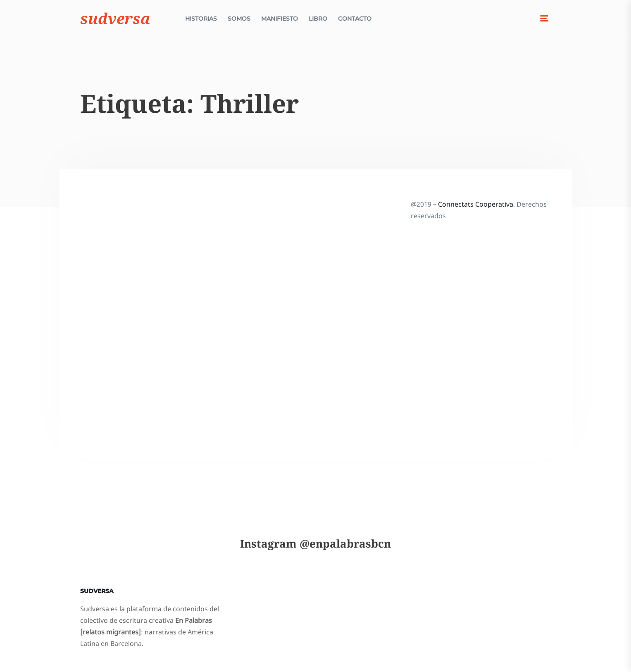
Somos (239, 21)
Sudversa (115, 20)
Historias (201, 21)
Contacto (355, 21)
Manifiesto (280, 21)
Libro (318, 21)
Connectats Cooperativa (476, 204)
